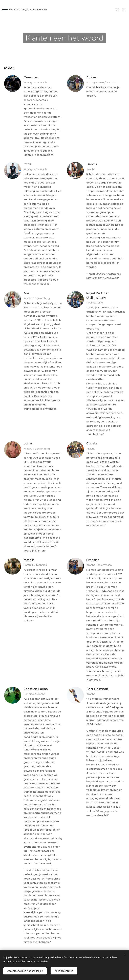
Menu (124, 10)
